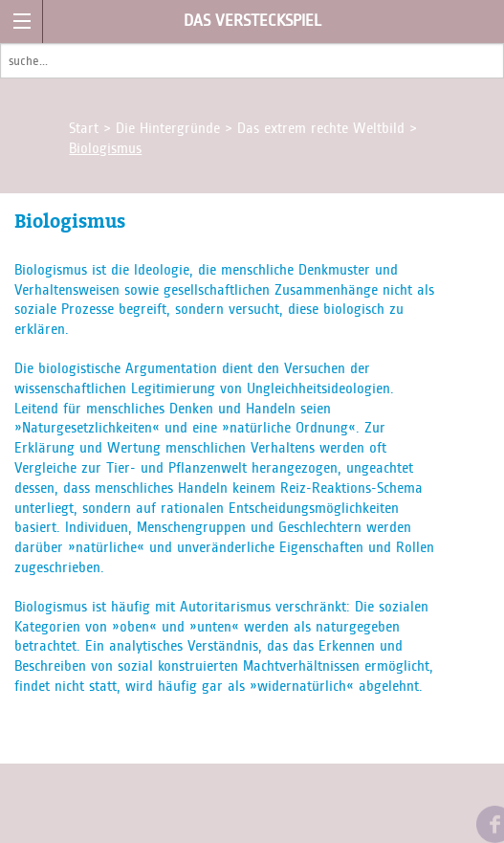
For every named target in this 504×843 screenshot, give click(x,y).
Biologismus (105, 148)
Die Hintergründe (170, 128)
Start (86, 128)
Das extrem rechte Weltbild (323, 128)
